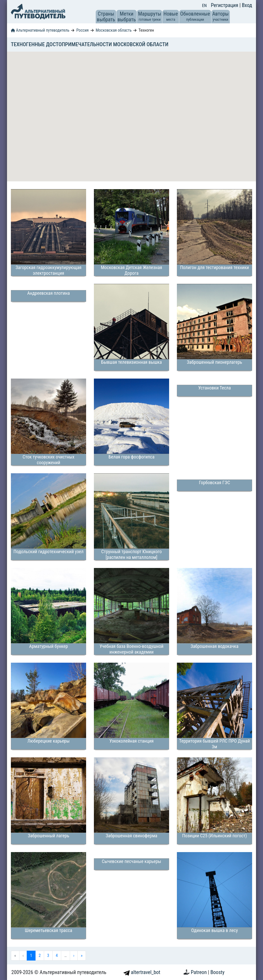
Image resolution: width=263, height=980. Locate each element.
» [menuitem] (82, 955)
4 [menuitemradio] (57, 955)
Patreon (199, 972)
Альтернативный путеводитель (40, 30)
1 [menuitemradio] (31, 955)
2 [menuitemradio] (40, 955)
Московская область (114, 30)
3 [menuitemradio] (48, 955)
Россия (82, 30)
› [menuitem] (74, 955)
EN (204, 6)
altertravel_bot (142, 972)
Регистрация (225, 5)
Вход (247, 5)
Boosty (217, 972)
